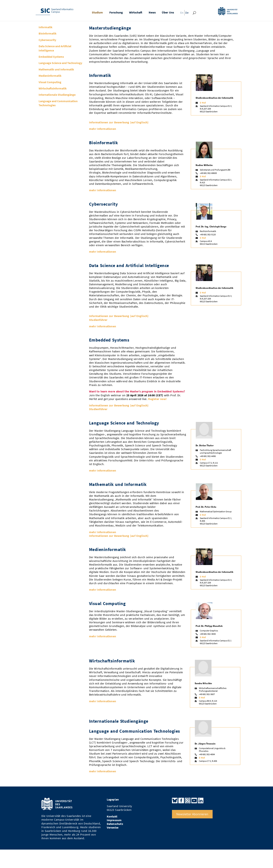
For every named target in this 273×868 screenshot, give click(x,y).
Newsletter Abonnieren (192, 814)
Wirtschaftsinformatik (53, 88)
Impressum (114, 820)
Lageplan (113, 799)
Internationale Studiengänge (57, 95)
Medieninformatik (50, 76)
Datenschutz (115, 824)
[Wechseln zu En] (181, 14)
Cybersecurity (47, 40)
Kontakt (112, 816)
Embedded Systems (51, 57)
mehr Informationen (103, 129)
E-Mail (203, 103)
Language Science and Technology (60, 63)
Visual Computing (50, 82)
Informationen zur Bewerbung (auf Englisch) (119, 122)
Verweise (113, 828)
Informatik (46, 27)
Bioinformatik (48, 33)
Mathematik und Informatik (56, 69)
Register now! (157, 399)
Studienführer (98, 320)
